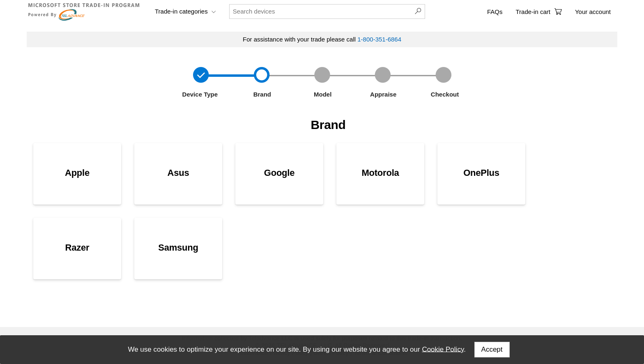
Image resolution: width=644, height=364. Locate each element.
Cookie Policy (443, 349)
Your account (593, 12)
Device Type (199, 94)
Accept (492, 349)
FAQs (495, 12)
